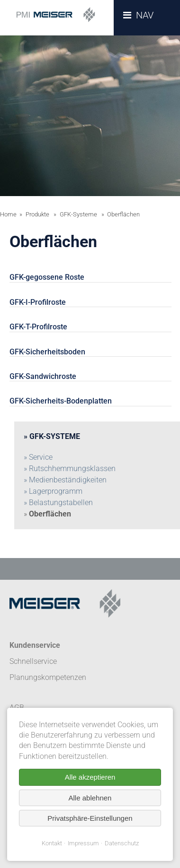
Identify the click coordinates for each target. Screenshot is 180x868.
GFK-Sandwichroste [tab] (43, 376)
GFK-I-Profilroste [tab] (38, 302)
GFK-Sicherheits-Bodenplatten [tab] (61, 401)
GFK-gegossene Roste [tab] (47, 277)
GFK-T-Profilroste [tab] (38, 327)
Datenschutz (122, 843)
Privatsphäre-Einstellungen (90, 818)
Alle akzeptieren (90, 777)
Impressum (83, 843)
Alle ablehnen (90, 798)
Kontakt (52, 843)
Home (8, 214)
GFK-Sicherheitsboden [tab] (47, 352)
